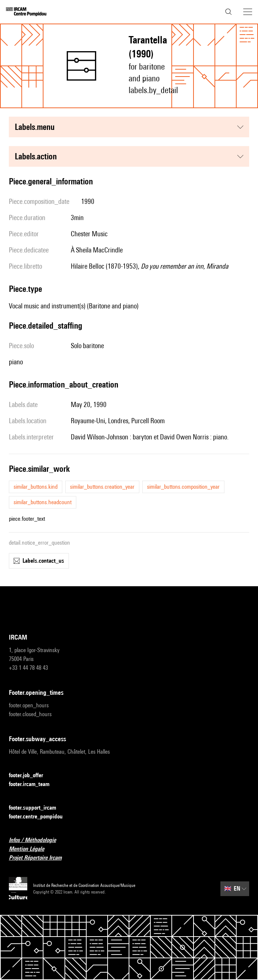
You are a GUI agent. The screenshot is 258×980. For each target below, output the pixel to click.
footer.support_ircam (37, 808)
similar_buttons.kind (36, 487)
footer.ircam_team (34, 784)
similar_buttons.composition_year (183, 487)
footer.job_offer (30, 776)
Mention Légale (31, 849)
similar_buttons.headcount (43, 502)
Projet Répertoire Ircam (40, 858)
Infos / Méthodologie (37, 840)
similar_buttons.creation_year (102, 487)
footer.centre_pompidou (40, 817)
